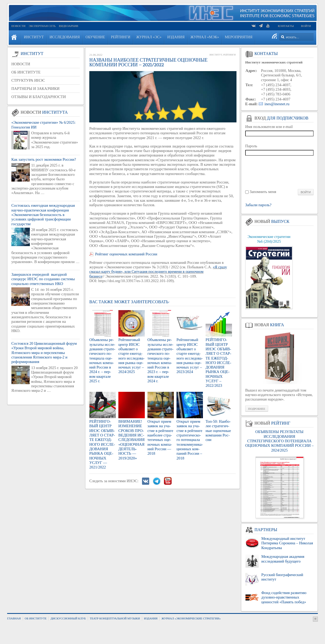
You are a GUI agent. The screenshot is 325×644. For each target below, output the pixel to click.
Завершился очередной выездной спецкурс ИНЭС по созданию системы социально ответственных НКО (43, 279)
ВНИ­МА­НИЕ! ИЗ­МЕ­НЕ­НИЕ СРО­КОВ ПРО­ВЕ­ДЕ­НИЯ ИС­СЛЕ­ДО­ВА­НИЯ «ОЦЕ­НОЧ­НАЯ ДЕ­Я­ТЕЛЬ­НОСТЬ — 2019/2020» (131, 440)
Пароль (251, 146)
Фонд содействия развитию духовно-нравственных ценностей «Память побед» (284, 597)
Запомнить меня (263, 192)
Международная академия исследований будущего (283, 559)
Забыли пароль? (258, 205)
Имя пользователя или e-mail (269, 127)
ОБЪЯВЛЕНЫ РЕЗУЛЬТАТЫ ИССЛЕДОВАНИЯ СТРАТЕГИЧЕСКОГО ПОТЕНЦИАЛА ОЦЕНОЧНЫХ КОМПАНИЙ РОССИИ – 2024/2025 (279, 441)
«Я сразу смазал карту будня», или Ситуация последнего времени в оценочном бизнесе (158, 272)
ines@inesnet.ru (277, 104)
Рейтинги (229, 55)
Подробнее (257, 409)
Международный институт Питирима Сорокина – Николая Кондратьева (287, 543)
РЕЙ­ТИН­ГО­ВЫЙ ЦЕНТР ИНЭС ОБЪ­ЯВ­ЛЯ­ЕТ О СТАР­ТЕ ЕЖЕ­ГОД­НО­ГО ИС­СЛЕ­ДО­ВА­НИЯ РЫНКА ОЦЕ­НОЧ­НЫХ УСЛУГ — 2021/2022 (102, 444)
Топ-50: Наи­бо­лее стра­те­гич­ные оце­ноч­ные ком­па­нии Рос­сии (218, 431)
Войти (306, 26)
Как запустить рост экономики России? (44, 159)
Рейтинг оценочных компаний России (126, 254)
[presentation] (280, 172)
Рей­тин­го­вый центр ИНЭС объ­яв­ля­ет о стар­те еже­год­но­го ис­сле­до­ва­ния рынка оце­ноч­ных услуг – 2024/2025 (131, 356)
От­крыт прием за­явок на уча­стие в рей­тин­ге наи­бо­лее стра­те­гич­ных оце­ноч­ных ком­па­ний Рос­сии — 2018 (160, 437)
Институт (216, 55)
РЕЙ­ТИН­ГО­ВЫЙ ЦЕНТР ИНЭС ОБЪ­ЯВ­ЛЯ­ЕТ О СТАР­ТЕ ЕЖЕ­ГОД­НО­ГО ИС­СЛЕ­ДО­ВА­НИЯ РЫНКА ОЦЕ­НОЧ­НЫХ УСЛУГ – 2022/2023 (218, 363)
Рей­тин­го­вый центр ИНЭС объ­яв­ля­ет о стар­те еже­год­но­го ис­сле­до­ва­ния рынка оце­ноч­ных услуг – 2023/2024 (190, 356)
